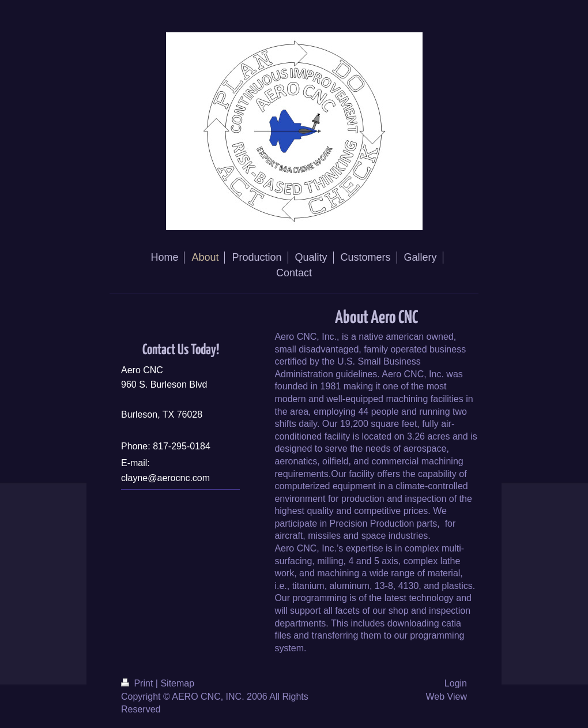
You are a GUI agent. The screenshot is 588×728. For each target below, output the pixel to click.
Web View (446, 697)
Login (456, 683)
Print (138, 683)
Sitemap (177, 683)
